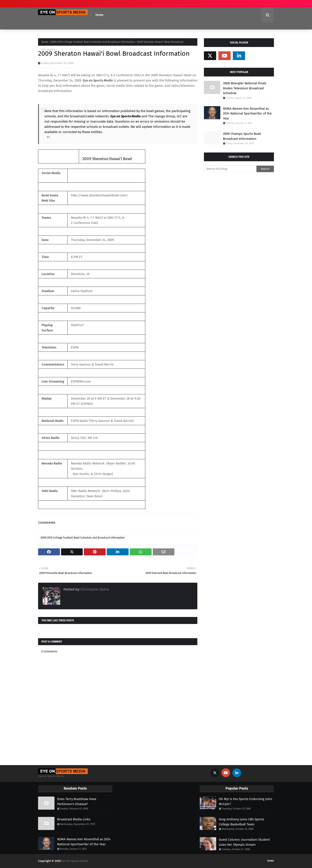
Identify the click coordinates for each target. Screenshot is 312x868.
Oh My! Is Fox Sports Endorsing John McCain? (245, 801)
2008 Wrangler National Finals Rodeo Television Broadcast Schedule (245, 88)
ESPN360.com (81, 381)
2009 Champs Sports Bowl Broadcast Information (242, 136)
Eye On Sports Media (75, 861)
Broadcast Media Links (74, 819)
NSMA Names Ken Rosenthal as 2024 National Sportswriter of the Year (247, 113)
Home (45, 42)
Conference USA (128, 75)
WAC (66, 75)
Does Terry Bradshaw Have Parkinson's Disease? (77, 801)
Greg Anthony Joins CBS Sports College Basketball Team (241, 822)
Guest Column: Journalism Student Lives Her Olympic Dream (244, 842)
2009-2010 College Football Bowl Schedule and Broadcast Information (93, 42)
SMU (99, 75)
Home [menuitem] (99, 15)
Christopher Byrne (94, 589)
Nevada (44, 75)
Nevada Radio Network (88, 463)
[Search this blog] (230, 169)
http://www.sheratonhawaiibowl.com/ (99, 195)
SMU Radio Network (86, 491)
